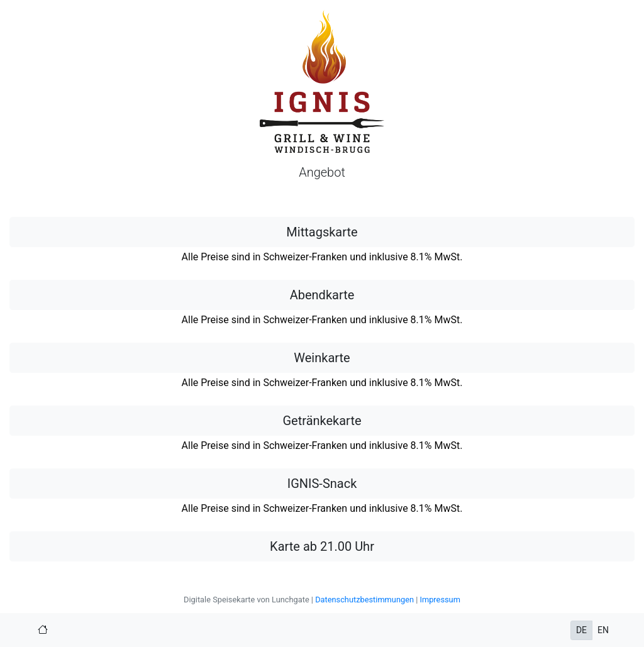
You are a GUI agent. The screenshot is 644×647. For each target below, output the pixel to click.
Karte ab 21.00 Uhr (322, 546)
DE (581, 630)
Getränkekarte (322, 421)
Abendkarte (322, 295)
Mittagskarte (322, 232)
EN (603, 630)
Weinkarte (322, 358)
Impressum (440, 600)
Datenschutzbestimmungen (364, 600)
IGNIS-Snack (322, 484)
